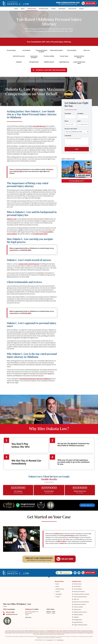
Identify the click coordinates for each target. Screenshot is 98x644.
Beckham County (12, 632)
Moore (23, 631)
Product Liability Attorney (80, 596)
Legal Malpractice (78, 621)
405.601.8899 (20, 171)
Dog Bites (76, 616)
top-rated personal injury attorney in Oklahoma (35, 378)
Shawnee (53, 631)
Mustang (51, 629)
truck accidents (12, 233)
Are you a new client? (71, 128)
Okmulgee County (89, 632)
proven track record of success (29, 263)
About (23, 9)
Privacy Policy (49, 639)
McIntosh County (54, 632)
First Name (68, 113)
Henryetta (14, 631)
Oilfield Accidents (78, 613)
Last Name (80, 113)
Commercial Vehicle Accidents (82, 593)
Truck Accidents (78, 588)
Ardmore (83, 629)
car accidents (49, 231)
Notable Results (44, 9)
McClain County (86, 631)
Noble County (75, 632)
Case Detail (68, 135)
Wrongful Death (78, 619)
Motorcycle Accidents (79, 591)
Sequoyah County (52, 633)
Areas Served (72, 9)
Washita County (61, 633)
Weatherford (65, 629)
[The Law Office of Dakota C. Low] (28, 590)
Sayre (46, 631)
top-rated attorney (39, 125)
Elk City (10, 631)
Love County (48, 632)
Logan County (42, 632)
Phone (66, 120)
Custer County (25, 632)
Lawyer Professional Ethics (81, 624)
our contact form (16, 249)
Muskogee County (68, 632)
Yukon (58, 629)
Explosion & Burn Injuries (80, 611)
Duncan (79, 629)
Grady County (80, 631)
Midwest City (19, 631)
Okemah (31, 631)
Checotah (87, 629)
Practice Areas (32, 9)
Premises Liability (78, 606)
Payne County (36, 633)
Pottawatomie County (44, 633)
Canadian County (59, 631)
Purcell (39, 631)
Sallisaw (43, 631)
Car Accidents (77, 585)
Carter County (18, 632)
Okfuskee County (82, 632)
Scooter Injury (77, 608)
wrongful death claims (40, 233)
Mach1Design (61, 639)
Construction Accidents (80, 603)
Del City (91, 629)
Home (16, 9)
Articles (53, 9)
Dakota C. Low (12, 218)
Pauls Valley (35, 631)
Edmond (6, 631)
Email (79, 120)
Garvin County (31, 632)
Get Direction (28, 616)
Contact (81, 9)
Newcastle (75, 629)
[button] (5, 546)
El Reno (54, 629)
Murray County (61, 632)
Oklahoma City (32, 629)
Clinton (61, 629)
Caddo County (74, 631)
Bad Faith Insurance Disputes (81, 601)
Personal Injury (78, 583)
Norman (27, 631)
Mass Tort (76, 598)
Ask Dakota (62, 9)
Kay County (36, 632)
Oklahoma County (67, 631)
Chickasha (70, 629)
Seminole (49, 631)
